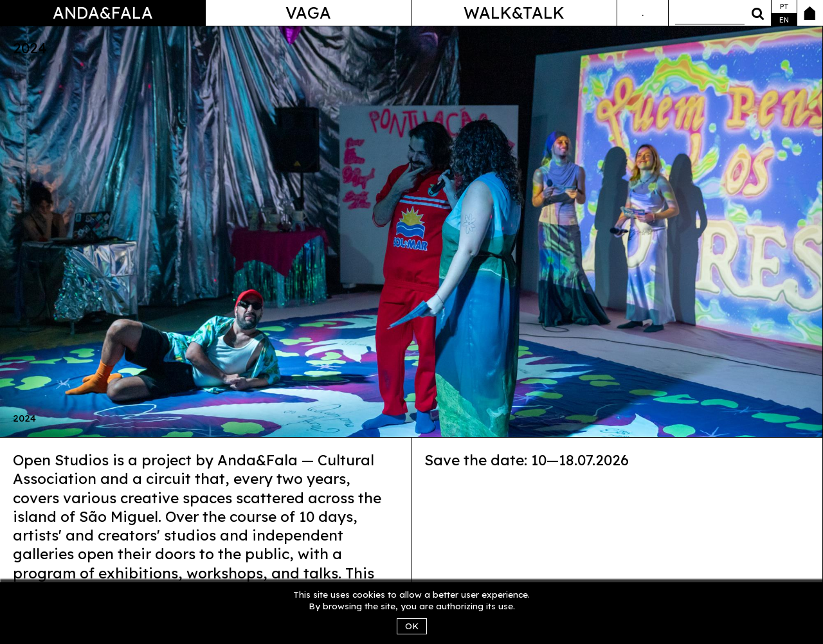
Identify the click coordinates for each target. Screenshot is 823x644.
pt (784, 6)
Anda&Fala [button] (103, 13)
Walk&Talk (514, 13)
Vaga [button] (308, 13)
